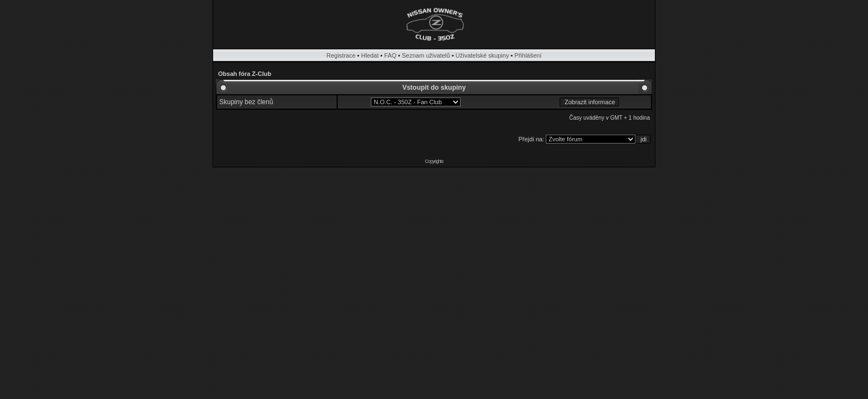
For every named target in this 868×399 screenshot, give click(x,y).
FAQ (390, 55)
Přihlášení (528, 55)
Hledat (370, 55)
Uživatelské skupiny (482, 55)
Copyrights (434, 161)
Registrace (341, 55)
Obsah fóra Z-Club (245, 74)
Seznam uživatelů (426, 55)
